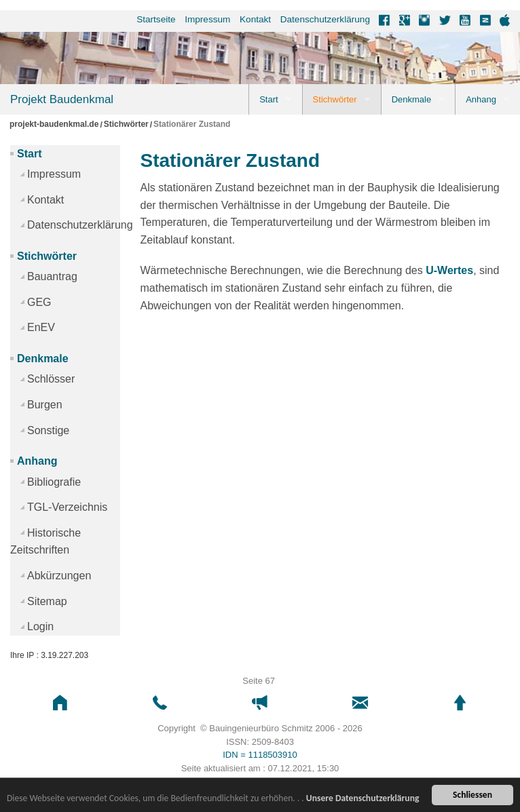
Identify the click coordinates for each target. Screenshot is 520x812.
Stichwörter (335, 99)
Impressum (207, 19)
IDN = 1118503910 (260, 755)
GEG (39, 302)
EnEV (41, 327)
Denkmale (412, 99)
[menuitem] (152, 20)
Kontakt (255, 19)
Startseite (156, 19)
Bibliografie (54, 482)
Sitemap (47, 601)
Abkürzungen (59, 576)
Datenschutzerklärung (325, 19)
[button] (60, 703)
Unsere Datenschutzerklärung (363, 798)
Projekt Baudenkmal (62, 99)
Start (268, 99)
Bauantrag (52, 276)
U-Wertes (449, 270)
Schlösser (51, 379)
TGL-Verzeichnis (67, 507)
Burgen (45, 405)
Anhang (481, 99)
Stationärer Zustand (192, 124)
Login (40, 626)
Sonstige (48, 430)
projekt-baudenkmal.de (54, 124)
